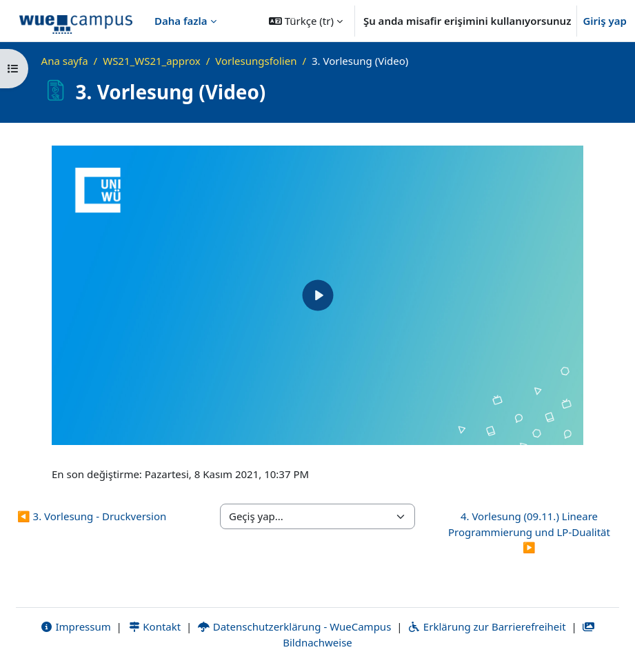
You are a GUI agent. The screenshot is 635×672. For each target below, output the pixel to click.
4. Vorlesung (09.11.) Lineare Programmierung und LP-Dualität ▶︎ (529, 532)
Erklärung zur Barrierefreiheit (486, 626)
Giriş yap (605, 21)
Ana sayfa (65, 61)
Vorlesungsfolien (256, 61)
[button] (306, 21)
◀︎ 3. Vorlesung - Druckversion (92, 516)
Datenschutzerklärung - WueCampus (294, 626)
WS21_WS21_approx (151, 61)
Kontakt (154, 626)
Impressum (75, 626)
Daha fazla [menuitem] (181, 21)
